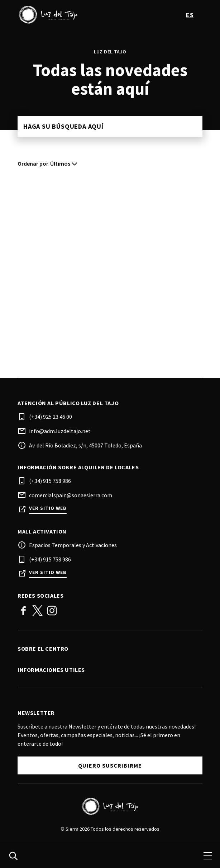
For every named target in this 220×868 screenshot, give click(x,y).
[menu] (208, 856)
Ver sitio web (48, 508)
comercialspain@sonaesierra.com (71, 495)
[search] (13, 856)
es (190, 15)
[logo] (64, 15)
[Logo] (110, 806)
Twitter (38, 611)
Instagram (52, 611)
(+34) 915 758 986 (50, 481)
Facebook (23, 611)
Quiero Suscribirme (110, 765)
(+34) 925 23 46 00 (51, 417)
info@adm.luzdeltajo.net (60, 431)
